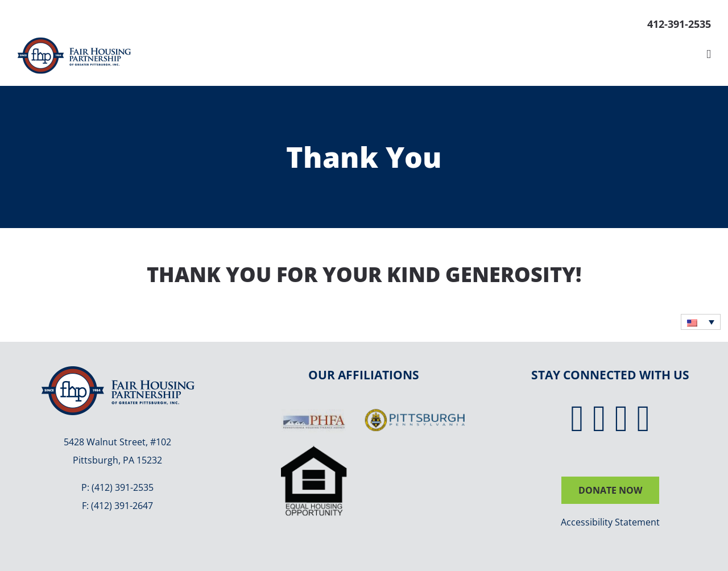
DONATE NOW (610, 490)
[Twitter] (599, 419)
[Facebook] (577, 419)
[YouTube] (644, 419)
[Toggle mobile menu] (709, 54)
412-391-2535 (679, 24)
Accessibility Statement (610, 522)
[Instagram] (622, 419)
